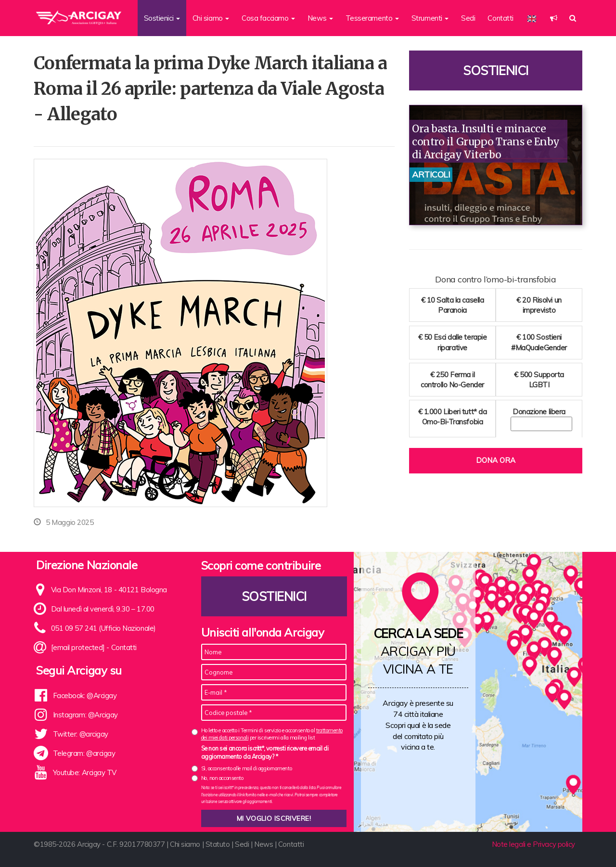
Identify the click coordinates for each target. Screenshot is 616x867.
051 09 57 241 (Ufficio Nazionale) (103, 628)
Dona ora (496, 460)
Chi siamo (185, 844)
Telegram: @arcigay (84, 753)
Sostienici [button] (162, 18)
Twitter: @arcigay (81, 734)
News (263, 844)
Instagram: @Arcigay (85, 715)
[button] (554, 18)
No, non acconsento (222, 778)
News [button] (320, 18)
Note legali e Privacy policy (533, 844)
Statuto (218, 844)
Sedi (468, 18)
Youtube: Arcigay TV (85, 772)
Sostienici (496, 70)
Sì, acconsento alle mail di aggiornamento (247, 768)
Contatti (500, 18)
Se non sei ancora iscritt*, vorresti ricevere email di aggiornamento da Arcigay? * (265, 752)
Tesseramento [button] (372, 18)
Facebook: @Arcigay (85, 695)
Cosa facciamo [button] (268, 18)
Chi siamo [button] (211, 18)
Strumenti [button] (430, 18)
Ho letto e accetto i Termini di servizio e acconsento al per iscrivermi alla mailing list (272, 734)
